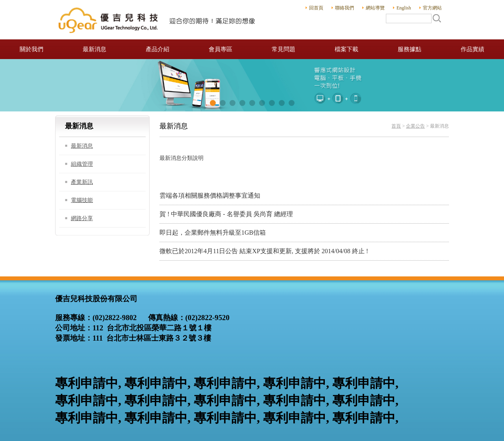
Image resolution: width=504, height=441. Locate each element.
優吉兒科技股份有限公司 (157, 20)
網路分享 (82, 218)
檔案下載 (346, 49)
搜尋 (437, 18)
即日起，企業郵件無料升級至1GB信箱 (213, 233)
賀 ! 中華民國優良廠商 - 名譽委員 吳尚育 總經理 (226, 214)
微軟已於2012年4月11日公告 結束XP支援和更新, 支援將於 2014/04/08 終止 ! (264, 251)
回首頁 (316, 8)
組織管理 (82, 164)
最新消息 (94, 49)
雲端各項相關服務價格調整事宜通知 (210, 195)
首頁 (396, 126)
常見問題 (283, 49)
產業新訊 (82, 182)
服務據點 (409, 49)
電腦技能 (82, 200)
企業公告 (415, 126)
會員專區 (220, 49)
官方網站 (432, 8)
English (404, 8)
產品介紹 (157, 49)
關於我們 (31, 49)
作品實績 (472, 49)
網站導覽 (375, 8)
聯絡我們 (345, 8)
